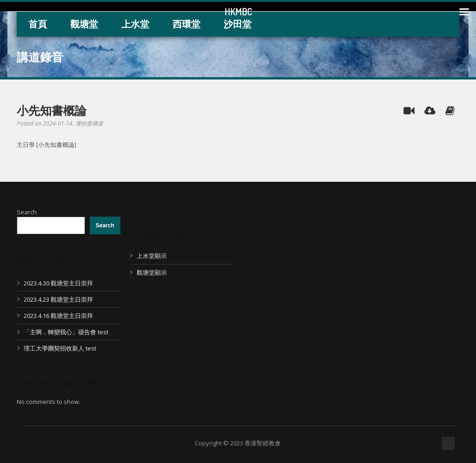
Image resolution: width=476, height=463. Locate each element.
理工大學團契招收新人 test (60, 348)
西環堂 (186, 24)
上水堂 (135, 24)
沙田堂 (238, 24)
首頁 (38, 24)
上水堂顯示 (152, 256)
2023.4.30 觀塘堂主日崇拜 (58, 283)
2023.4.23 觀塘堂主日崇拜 (58, 299)
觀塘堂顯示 (152, 272)
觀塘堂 (84, 24)
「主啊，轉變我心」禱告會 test (66, 332)
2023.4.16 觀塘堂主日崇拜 (58, 316)
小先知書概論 (52, 110)
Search (27, 212)
